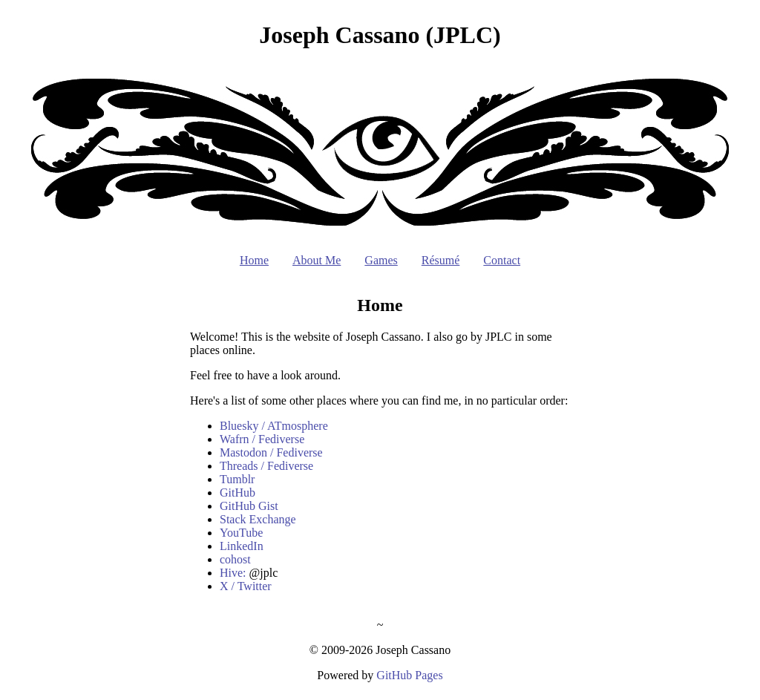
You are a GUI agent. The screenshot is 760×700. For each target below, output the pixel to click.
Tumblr (237, 479)
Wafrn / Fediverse (262, 439)
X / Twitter (246, 586)
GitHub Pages (409, 675)
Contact (502, 260)
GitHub (237, 493)
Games (381, 260)
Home (254, 260)
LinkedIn (242, 546)
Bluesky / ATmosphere (274, 426)
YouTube (241, 533)
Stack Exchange (258, 519)
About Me (317, 260)
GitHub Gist (249, 506)
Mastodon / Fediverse (271, 452)
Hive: (233, 573)
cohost (235, 559)
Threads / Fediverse (266, 466)
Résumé (441, 260)
